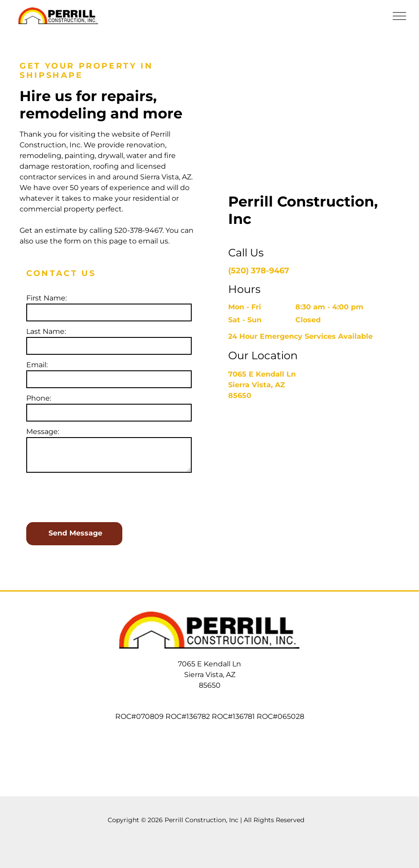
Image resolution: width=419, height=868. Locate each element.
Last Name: (46, 331)
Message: (43, 432)
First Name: (46, 298)
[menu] (399, 16)
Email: (37, 365)
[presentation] (94, 496)
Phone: (39, 398)
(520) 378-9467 (259, 271)
